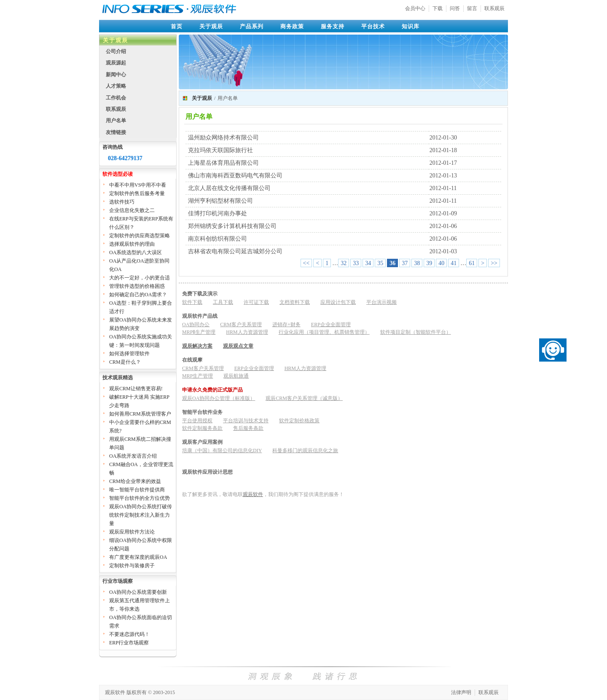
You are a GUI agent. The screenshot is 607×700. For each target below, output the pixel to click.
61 (472, 263)
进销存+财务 (286, 325)
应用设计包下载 (338, 302)
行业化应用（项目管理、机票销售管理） (324, 332)
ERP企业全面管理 (331, 325)
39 (429, 263)
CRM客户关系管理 (241, 325)
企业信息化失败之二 (132, 210)
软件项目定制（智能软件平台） (416, 332)
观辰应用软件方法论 (132, 532)
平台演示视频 (381, 302)
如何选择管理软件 (129, 354)
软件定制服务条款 (202, 428)
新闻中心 (116, 75)
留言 (472, 8)
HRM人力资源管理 (247, 332)
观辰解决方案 (197, 346)
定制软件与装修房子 (132, 566)
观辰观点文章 (238, 346)
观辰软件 (253, 494)
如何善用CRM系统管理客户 (140, 414)
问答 (455, 8)
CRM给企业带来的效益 (135, 481)
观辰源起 (116, 63)
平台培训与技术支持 (246, 421)
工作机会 (116, 98)
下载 (438, 8)
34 (368, 263)
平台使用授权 (197, 421)
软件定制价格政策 (299, 421)
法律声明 (461, 692)
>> (494, 263)
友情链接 (116, 132)
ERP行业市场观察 (129, 643)
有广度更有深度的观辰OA (138, 557)
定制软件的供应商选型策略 (140, 236)
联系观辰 (494, 8)
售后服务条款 (248, 428)
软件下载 (192, 302)
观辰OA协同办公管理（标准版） (219, 398)
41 (454, 263)
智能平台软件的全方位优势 (140, 498)
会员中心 (415, 8)
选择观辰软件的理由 (132, 244)
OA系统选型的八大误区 (136, 252)
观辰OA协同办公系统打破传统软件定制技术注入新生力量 (141, 515)
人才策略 (116, 86)
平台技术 (373, 26)
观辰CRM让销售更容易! (136, 389)
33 (356, 263)
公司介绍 (116, 51)
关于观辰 (211, 26)
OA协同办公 (196, 325)
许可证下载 (256, 302)
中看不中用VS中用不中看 (138, 185)
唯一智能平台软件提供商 (137, 490)
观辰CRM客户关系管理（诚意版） (304, 398)
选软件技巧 (122, 202)
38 (417, 263)
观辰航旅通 (236, 376)
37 (405, 263)
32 (344, 263)
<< (306, 263)
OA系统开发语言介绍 (133, 456)
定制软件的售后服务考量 (137, 193)
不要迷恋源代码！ (129, 634)
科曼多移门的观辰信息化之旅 (305, 451)
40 (441, 263)
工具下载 (223, 302)
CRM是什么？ (125, 362)
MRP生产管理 (197, 376)
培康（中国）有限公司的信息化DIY (222, 451)
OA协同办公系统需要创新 (138, 592)
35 (380, 263)
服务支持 (333, 26)
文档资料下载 (295, 302)
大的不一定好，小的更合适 (140, 278)
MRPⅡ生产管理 (199, 332)
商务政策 (292, 26)
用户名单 (116, 121)
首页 (177, 26)
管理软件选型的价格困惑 (137, 286)
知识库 (411, 26)
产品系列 (252, 26)
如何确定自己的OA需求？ (138, 295)
